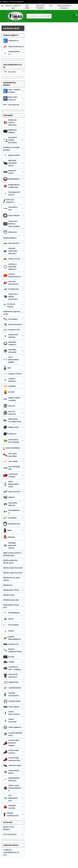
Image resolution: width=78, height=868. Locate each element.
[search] (49, 17)
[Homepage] (2, 6)
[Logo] (15, 16)
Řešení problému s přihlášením (64, 7)
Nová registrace (18, 2)
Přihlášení (5, 2)
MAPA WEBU (27, 7)
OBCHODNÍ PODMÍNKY (40, 7)
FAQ (51, 6)
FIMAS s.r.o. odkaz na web (13, 7)
